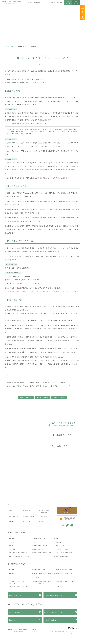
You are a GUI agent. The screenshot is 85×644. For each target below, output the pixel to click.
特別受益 (58, 542)
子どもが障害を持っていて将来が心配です (17, 582)
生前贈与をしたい (61, 587)
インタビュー (45, 3)
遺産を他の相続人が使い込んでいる (19, 556)
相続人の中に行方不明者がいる (18, 553)
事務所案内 (28, 510)
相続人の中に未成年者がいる (64, 553)
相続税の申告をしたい (62, 549)
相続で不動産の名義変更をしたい (42, 553)
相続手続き (12, 549)
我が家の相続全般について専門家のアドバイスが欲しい (43, 582)
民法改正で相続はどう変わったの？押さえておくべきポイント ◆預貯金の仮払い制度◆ (26, 397)
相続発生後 (76, 2)
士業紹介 (30, 3)
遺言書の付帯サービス (39, 570)
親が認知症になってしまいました (65, 581)
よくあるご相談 (60, 546)
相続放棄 (12, 542)
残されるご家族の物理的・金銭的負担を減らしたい (43, 575)
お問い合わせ (44, 521)
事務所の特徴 (37, 3)
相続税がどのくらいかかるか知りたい (20, 587)
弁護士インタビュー (15, 517)
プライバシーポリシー (36, 629)
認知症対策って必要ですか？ (64, 573)
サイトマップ (34, 632)
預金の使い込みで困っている (41, 546)
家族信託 (12, 573)
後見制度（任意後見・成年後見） (65, 570)
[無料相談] (83, 13)
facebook (63, 525)
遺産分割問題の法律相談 (39, 538)
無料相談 (53, 3)
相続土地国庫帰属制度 (62, 556)
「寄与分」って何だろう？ (59, 397)
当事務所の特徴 (29, 517)
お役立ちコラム (29, 521)
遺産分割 (12, 538)
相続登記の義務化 (37, 549)
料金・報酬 (60, 3)
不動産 (11, 546)
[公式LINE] (83, 18)
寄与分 (34, 542)
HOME (7, 46)
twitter (67, 525)
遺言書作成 (12, 570)
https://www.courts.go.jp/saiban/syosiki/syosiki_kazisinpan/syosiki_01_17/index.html (41, 291)
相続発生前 (68, 2)
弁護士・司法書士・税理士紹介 (46, 511)
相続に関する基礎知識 (42, 397)
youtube (72, 525)
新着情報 (13, 46)
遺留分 (58, 538)
